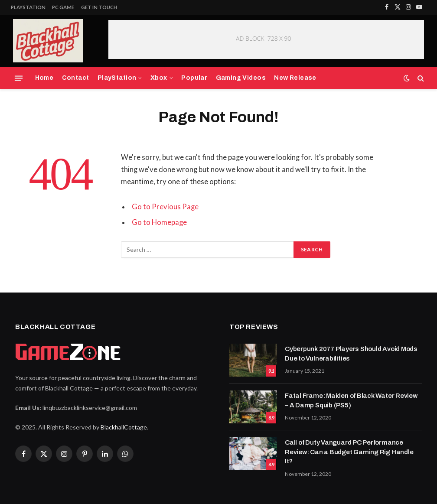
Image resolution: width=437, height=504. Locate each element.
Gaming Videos (241, 78)
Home (44, 78)
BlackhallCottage (124, 427)
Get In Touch (99, 7)
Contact (76, 78)
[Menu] (19, 78)
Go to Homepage (159, 222)
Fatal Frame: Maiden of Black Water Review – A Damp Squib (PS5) (351, 400)
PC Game (63, 7)
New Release (295, 78)
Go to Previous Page (165, 207)
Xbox (159, 78)
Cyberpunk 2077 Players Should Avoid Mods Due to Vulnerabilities (351, 353)
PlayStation (28, 7)
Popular (194, 78)
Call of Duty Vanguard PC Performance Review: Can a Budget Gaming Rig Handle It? (349, 452)
